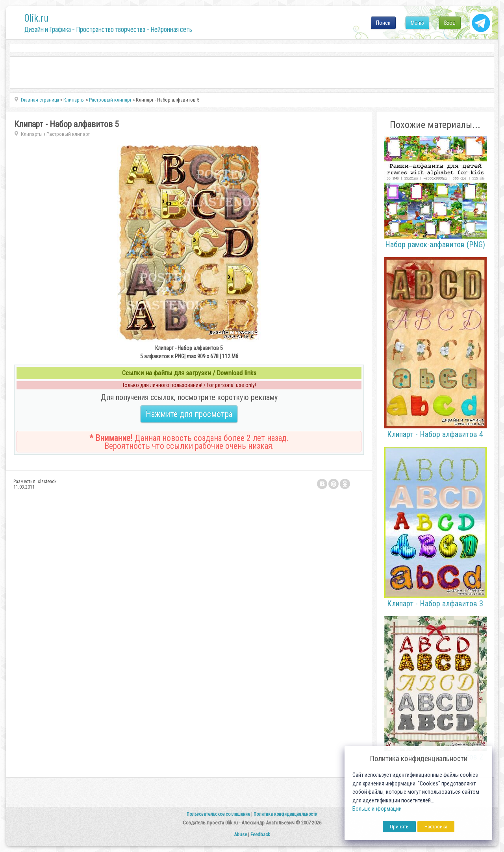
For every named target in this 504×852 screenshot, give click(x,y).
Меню (417, 23)
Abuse (240, 834)
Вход (450, 23)
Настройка (436, 827)
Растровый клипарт (68, 134)
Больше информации (377, 809)
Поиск (383, 23)
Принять (399, 827)
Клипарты (32, 134)
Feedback (260, 834)
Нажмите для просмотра (189, 414)
